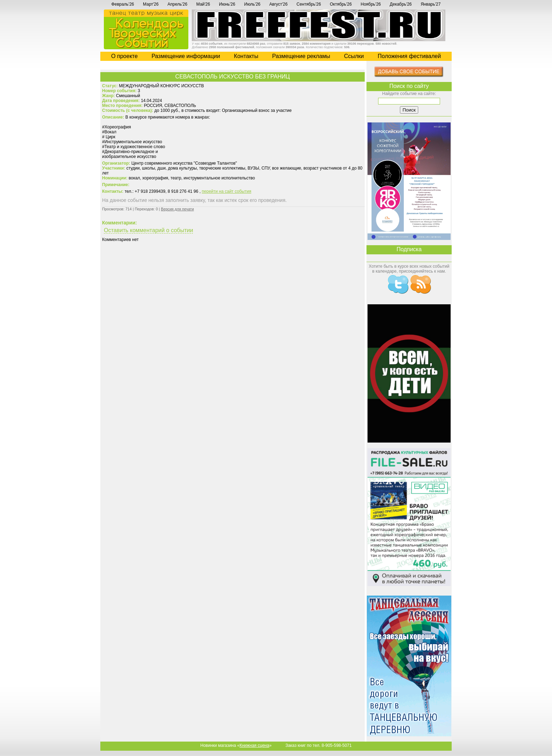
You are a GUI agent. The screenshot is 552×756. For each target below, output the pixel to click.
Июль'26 (252, 4)
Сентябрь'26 (309, 4)
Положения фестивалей (409, 56)
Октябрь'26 (341, 4)
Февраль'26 (123, 4)
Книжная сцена (254, 745)
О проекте (124, 56)
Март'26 (151, 4)
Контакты (246, 56)
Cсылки (354, 56)
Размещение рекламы (301, 56)
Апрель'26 (177, 4)
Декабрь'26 (401, 4)
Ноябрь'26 (371, 4)
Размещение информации (186, 56)
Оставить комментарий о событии (148, 230)
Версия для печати (177, 209)
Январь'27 (431, 4)
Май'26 (203, 4)
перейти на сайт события (227, 191)
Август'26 (278, 4)
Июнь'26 (227, 4)
